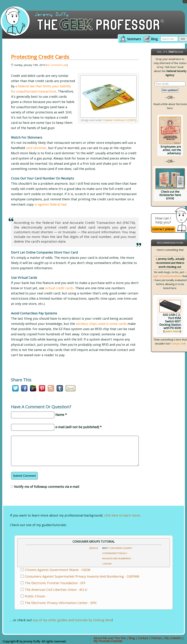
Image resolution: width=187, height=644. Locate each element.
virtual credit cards (59, 288)
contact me (178, 343)
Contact (143, 638)
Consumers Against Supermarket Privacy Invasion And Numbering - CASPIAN (82, 576)
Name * (61, 415)
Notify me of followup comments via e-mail (47, 487)
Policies (156, 638)
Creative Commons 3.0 (116, 120)
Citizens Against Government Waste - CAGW (58, 570)
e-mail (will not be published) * (78, 427)
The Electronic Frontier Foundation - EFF (55, 583)
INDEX (94, 548)
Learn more (172, 331)
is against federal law (50, 204)
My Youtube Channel (108, 641)
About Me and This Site (110, 638)
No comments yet (57, 65)
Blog (154, 39)
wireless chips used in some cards (101, 324)
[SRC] (133, 120)
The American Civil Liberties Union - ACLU (56, 590)
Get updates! (170, 90)
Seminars (134, 39)
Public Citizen (35, 596)
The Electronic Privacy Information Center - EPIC (61, 603)
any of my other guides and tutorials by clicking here (72, 620)
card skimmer (36, 148)
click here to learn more (122, 515)
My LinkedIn (173, 638)
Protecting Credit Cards (40, 57)
